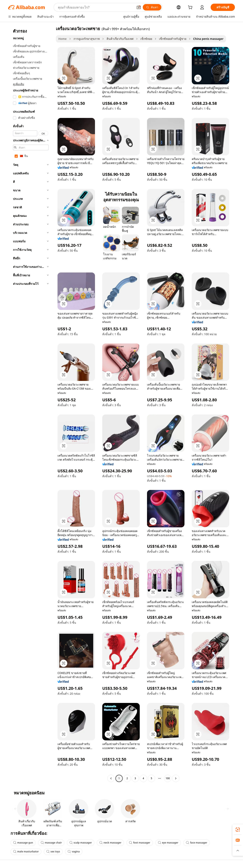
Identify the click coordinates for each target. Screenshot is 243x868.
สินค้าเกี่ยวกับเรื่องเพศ (120, 39)
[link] (238, 830)
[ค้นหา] (152, 7)
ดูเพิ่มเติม (19, 84)
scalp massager (81, 843)
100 (168, 778)
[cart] (191, 8)
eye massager (168, 843)
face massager (197, 843)
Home (62, 39)
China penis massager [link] (208, 39)
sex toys (53, 852)
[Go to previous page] (111, 778)
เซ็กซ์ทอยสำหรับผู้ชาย (173, 39)
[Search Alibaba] (95, 7)
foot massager (140, 843)
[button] (139, 7)
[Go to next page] (176, 778)
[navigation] (31, 404)
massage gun (23, 843)
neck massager (110, 843)
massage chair (51, 843)
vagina (74, 852)
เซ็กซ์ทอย (146, 39)
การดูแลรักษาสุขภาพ (87, 39)
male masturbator (26, 852)
